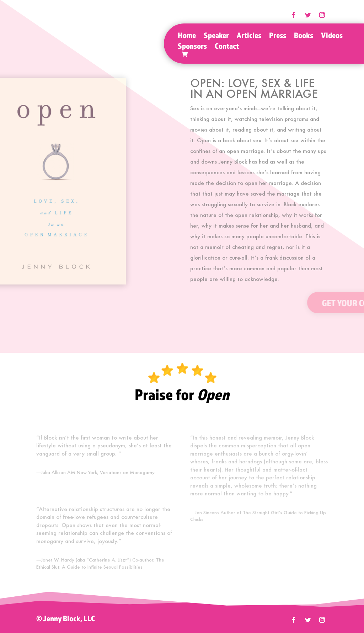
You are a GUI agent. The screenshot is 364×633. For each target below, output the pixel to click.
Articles (249, 36)
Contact (227, 47)
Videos (332, 36)
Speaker (216, 36)
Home (187, 36)
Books (304, 36)
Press (278, 36)
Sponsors (192, 47)
